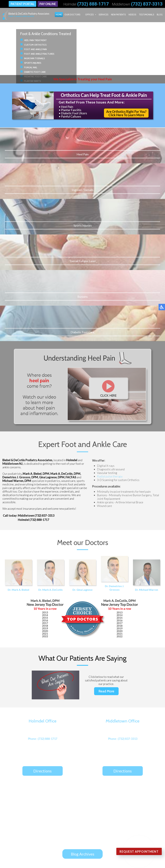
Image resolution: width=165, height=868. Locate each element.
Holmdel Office (45, 820)
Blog (160, 15)
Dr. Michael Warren (147, 450)
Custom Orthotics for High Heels (68, 693)
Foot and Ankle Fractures (39, 54)
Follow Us (76, 762)
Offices (90, 15)
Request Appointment (139, 852)
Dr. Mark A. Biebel (18, 450)
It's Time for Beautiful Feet (63, 707)
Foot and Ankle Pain (35, 49)
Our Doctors (72, 15)
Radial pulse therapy (110, 351)
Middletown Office (47, 825)
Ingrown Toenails (34, 58)
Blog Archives (83, 728)
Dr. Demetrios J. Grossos (114, 448)
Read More (106, 565)
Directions (42, 646)
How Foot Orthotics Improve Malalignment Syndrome (84, 714)
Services (104, 15)
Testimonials (147, 15)
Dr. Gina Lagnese (83, 450)
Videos (132, 15)
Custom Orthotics (35, 45)
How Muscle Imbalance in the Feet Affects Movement (83, 700)
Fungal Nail (31, 67)
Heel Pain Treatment (35, 40)
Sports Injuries (33, 63)
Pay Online (48, 4)
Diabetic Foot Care (35, 72)
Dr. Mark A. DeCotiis (51, 450)
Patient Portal (22, 4)
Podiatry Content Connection (83, 860)
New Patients (118, 15)
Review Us (95, 762)
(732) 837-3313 (147, 4)
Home (59, 15)
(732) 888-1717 (93, 4)
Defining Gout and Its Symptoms (68, 686)
